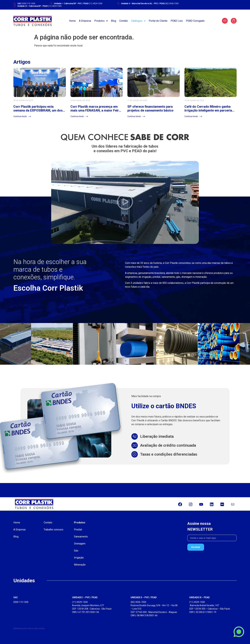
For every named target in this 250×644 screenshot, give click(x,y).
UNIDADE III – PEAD (199, 597)
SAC (16, 597)
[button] (125, 202)
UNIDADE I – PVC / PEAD (85, 597)
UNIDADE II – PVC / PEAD (144, 597)
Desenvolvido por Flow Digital (29, 629)
